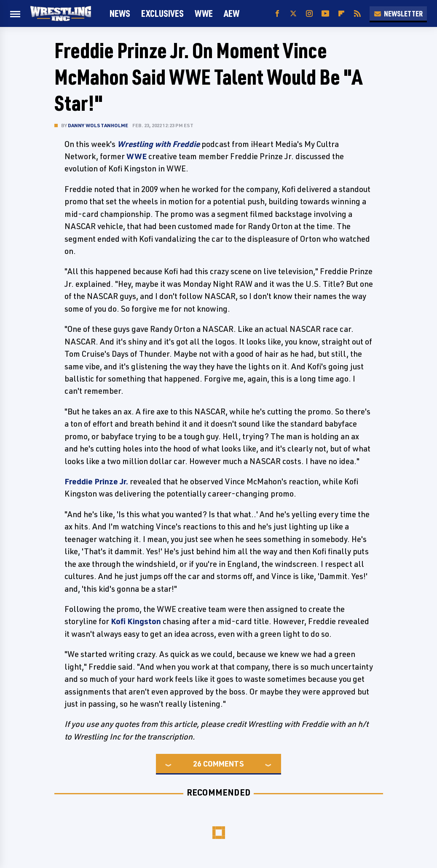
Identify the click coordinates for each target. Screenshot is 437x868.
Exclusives (162, 13)
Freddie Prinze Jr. (96, 481)
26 (197, 764)
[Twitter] (293, 14)
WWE (204, 13)
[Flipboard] (341, 14)
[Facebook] (277, 14)
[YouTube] (325, 14)
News (120, 13)
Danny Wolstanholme (98, 125)
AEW (232, 13)
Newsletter (398, 13)
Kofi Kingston (136, 621)
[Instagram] (309, 14)
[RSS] (357, 14)
